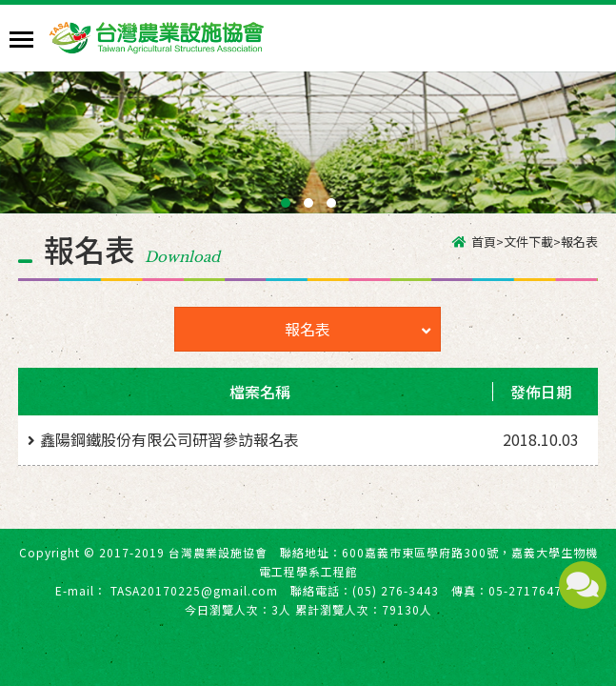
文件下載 (528, 242)
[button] (286, 203)
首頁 (484, 242)
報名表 (358, 329)
